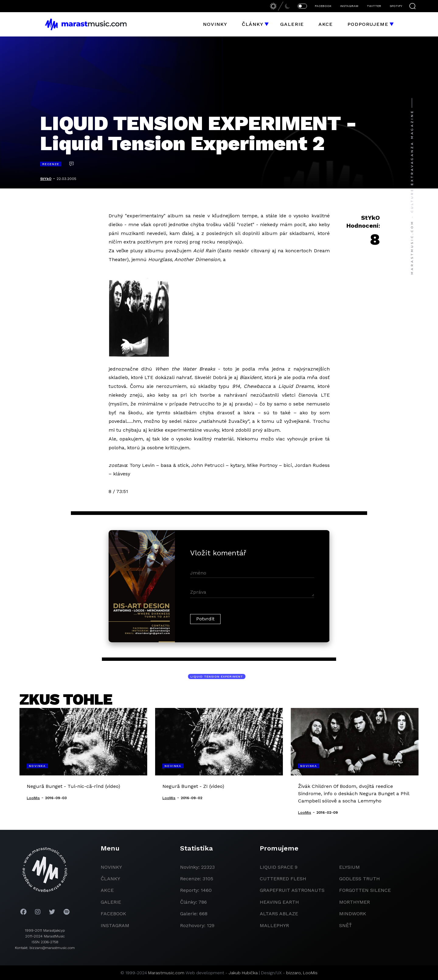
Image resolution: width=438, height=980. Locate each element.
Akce (326, 24)
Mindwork (353, 914)
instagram (115, 925)
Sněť (346, 925)
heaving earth (279, 902)
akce (107, 890)
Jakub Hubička (243, 973)
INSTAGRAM (349, 6)
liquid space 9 (279, 867)
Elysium (349, 867)
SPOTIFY (396, 6)
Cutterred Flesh (283, 879)
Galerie (292, 24)
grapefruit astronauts (292, 890)
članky (110, 879)
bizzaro (294, 973)
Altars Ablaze (279, 914)
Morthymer (355, 902)
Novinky (215, 24)
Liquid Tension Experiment (217, 676)
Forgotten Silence (365, 890)
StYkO (46, 179)
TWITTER (374, 6)
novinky (111, 867)
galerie (111, 902)
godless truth (360, 879)
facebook (113, 914)
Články (253, 24)
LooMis (310, 973)
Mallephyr (274, 925)
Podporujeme (368, 24)
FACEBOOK (323, 6)
